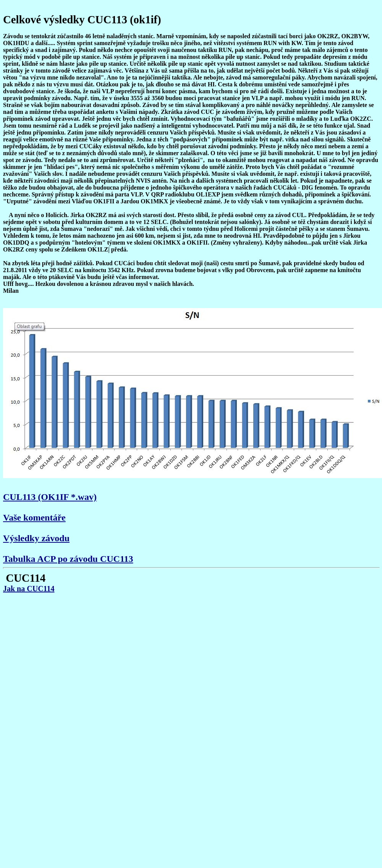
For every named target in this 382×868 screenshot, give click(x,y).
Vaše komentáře (34, 518)
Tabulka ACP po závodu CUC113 (68, 559)
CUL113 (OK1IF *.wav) (50, 497)
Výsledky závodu (36, 538)
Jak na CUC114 (29, 589)
